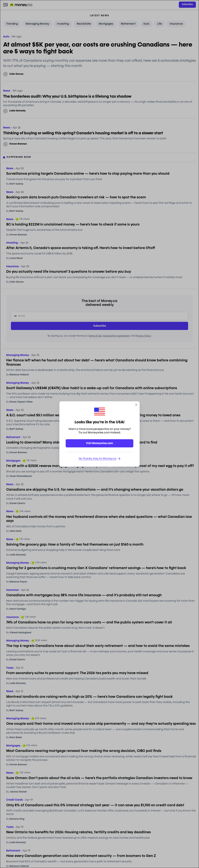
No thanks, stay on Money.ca (99, 459)
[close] (136, 405)
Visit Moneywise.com (99, 443)
